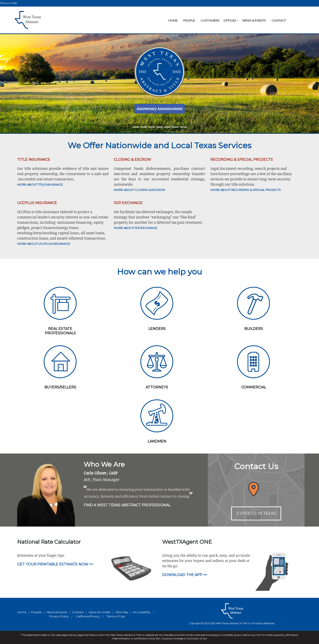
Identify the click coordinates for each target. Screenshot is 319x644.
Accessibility (142, 612)
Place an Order (9, 3)
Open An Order (100, 612)
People (189, 20)
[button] (238, 21)
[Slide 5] (175, 127)
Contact (279, 20)
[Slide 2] (152, 127)
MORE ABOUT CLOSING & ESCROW (139, 190)
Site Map (122, 612)
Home (173, 20)
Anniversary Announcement (160, 109)
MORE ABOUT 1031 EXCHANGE (135, 228)
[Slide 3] (159, 127)
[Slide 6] (183, 127)
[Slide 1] (144, 127)
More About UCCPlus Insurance (44, 244)
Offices (230, 20)
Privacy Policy (59, 616)
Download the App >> (185, 575)
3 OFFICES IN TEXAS (256, 513)
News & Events (254, 20)
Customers (210, 20)
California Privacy (88, 616)
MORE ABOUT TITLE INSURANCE (40, 185)
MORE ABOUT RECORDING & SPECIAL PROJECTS (246, 190)
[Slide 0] (136, 127)
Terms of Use (116, 616)
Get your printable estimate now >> (55, 564)
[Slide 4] (167, 127)
